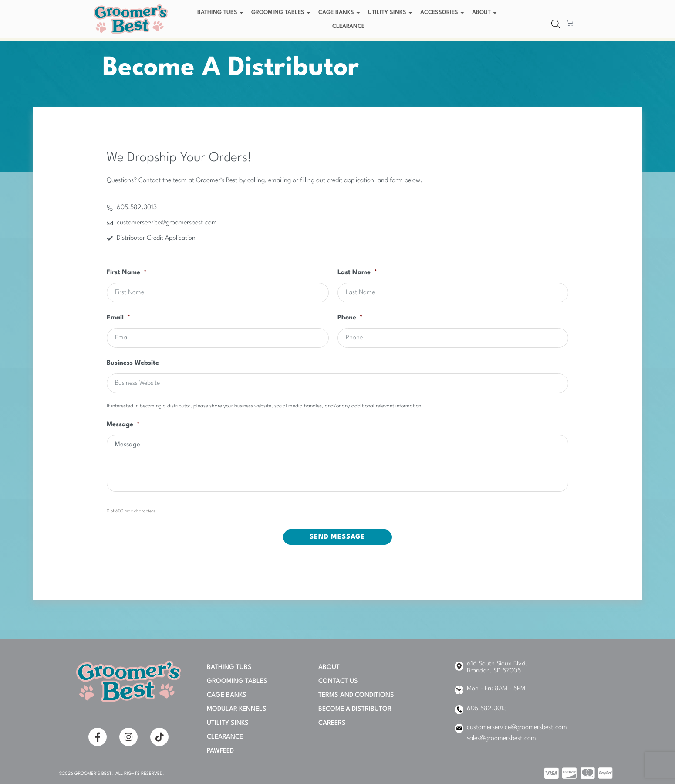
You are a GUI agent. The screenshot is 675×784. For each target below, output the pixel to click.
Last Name (357, 273)
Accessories (443, 13)
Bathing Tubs (221, 13)
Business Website (133, 363)
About (486, 13)
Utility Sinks (391, 13)
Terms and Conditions (356, 695)
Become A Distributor (355, 709)
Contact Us (338, 681)
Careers (332, 723)
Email (118, 318)
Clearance (348, 26)
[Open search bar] (556, 24)
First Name (127, 273)
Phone (350, 318)
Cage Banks (340, 13)
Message (123, 425)
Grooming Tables (282, 13)
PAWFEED (220, 751)
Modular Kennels (237, 709)
